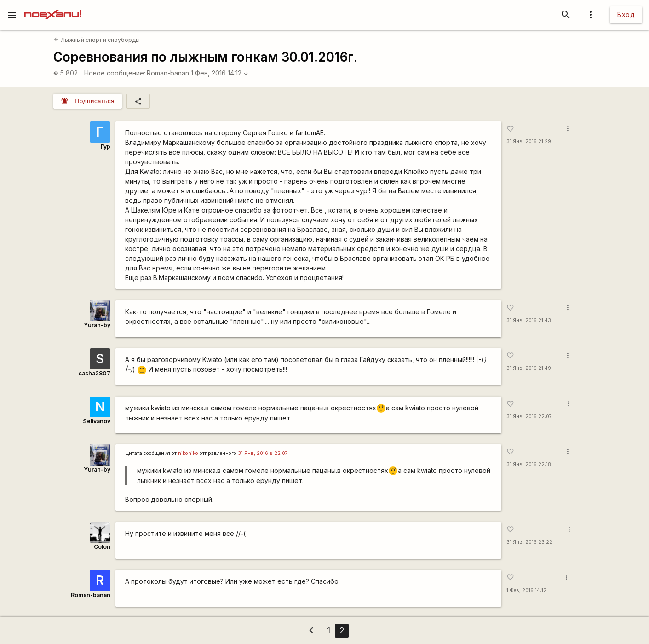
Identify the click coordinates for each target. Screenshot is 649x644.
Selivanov (97, 421)
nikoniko (188, 453)
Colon (102, 547)
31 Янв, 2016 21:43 (529, 320)
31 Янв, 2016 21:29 (529, 141)
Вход (626, 14)
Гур (106, 147)
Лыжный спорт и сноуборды (97, 40)
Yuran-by (97, 325)
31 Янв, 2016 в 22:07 (263, 453)
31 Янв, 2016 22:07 (529, 417)
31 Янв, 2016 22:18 (529, 464)
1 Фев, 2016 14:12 (220, 73)
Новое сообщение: (115, 73)
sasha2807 (95, 373)
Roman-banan (168, 73)
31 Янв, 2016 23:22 (529, 542)
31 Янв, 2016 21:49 (529, 368)
